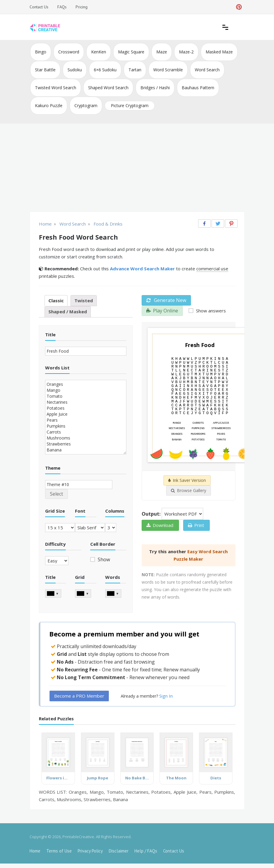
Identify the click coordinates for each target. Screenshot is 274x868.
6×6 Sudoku (105, 70)
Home (35, 851)
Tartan (135, 70)
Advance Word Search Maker (142, 269)
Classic (56, 300)
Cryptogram (86, 105)
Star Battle (45, 70)
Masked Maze (219, 52)
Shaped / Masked (68, 312)
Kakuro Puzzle (49, 105)
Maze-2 (186, 52)
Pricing (82, 7)
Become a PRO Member (79, 696)
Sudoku (75, 70)
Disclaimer (119, 851)
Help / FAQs (146, 851)
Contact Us (39, 7)
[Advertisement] (137, 168)
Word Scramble (168, 70)
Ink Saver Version (187, 480)
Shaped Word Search (108, 88)
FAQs (62, 7)
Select (56, 494)
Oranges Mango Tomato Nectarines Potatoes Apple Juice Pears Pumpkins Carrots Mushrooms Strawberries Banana (86, 417)
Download (160, 525)
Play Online (162, 311)
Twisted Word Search (56, 88)
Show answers (210, 311)
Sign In (166, 696)
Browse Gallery (189, 490)
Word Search (207, 70)
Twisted (84, 300)
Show (103, 559)
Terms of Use (59, 851)
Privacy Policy (90, 851)
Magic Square (131, 52)
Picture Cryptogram (130, 105)
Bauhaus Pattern (198, 88)
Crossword (69, 52)
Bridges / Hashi (155, 88)
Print (196, 525)
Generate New (166, 300)
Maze (162, 52)
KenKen (99, 52)
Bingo (41, 52)
